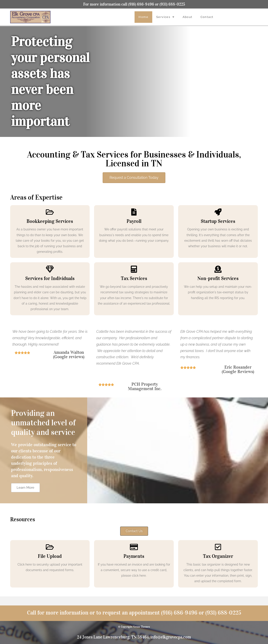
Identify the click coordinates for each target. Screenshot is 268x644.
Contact (207, 17)
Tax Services (134, 278)
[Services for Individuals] (50, 269)
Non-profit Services (218, 278)
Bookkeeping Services (50, 221)
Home (143, 17)
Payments (134, 556)
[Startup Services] (218, 212)
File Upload (50, 556)
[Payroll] (134, 212)
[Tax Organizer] (218, 547)
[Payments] (134, 547)
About (188, 17)
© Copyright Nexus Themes (134, 627)
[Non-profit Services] (218, 269)
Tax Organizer (218, 556)
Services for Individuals (50, 278)
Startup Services (218, 221)
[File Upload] (50, 547)
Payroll (134, 221)
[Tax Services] (134, 269)
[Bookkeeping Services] (50, 212)
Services (165, 17)
